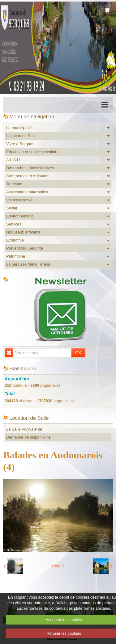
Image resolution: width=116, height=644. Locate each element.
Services (14, 224)
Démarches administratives (30, 168)
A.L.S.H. (14, 160)
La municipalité (19, 128)
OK (78, 353)
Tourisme (14, 184)
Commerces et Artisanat (27, 176)
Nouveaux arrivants (23, 232)
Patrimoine (16, 256)
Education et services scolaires (33, 152)
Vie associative (19, 200)
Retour (58, 566)
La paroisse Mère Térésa (28, 264)
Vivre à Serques (20, 144)
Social (12, 208)
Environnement (19, 216)
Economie (15, 240)
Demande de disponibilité (28, 437)
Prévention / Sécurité (25, 248)
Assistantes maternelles (27, 192)
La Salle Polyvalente (24, 429)
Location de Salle (21, 136)
